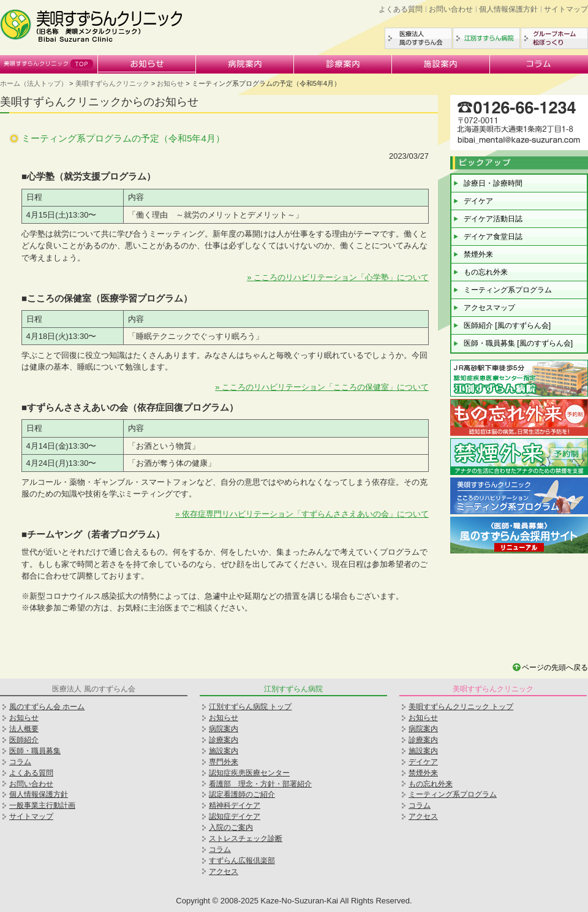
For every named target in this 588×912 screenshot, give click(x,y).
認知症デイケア (235, 816)
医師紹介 (24, 740)
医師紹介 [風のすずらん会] (507, 325)
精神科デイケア (235, 805)
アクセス (224, 872)
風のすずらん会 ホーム (47, 707)
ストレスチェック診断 (246, 838)
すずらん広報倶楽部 (242, 861)
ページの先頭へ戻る (555, 667)
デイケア (478, 201)
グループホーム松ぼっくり (554, 38)
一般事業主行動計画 (42, 805)
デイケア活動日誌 (493, 219)
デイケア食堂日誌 (493, 237)
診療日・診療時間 (493, 183)
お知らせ (147, 64)
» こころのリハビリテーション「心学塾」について (338, 277)
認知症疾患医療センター (249, 773)
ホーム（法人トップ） (34, 83)
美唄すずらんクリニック (49, 64)
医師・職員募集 (35, 751)
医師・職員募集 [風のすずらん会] (518, 343)
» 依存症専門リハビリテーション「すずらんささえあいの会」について (302, 514)
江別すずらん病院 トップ (250, 707)
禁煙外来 (478, 254)
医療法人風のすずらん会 (418, 38)
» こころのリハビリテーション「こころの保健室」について (322, 387)
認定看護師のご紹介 (242, 794)
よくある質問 (401, 9)
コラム (539, 64)
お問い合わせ (451, 9)
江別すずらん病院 (486, 38)
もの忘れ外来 (486, 272)
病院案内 (245, 64)
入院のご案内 (231, 827)
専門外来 (224, 762)
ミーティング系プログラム (508, 290)
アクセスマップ (489, 308)
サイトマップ (566, 9)
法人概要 (24, 729)
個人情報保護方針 (508, 9)
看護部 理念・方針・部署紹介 (260, 784)
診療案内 (343, 64)
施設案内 (441, 64)
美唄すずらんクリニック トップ (461, 707)
